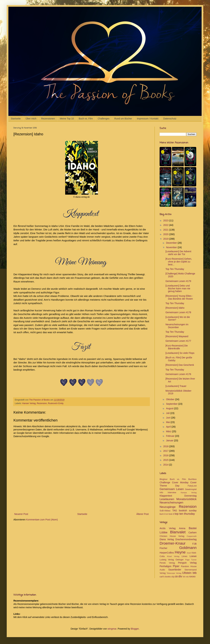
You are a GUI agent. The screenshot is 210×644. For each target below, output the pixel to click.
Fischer (163, 548)
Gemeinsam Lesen (172, 489)
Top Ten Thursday (175, 269)
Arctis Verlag (168, 528)
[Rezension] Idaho (175, 308)
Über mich (31, 119)
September (172, 404)
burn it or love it (167, 514)
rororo (192, 576)
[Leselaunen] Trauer (176, 386)
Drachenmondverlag (186, 539)
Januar (170, 440)
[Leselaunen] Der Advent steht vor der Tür (178, 253)
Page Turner (191, 560)
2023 (166, 220)
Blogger (135, 629)
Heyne (180, 552)
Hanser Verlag (29, 403)
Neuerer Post (21, 514)
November (172, 247)
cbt (176, 576)
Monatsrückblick (186, 499)
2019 (166, 239)
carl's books (165, 577)
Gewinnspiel (191, 489)
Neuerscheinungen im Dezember (177, 326)
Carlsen (193, 532)
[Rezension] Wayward (177, 336)
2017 (166, 451)
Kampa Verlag (189, 493)
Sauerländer (175, 570)
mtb (187, 577)
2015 (166, 460)
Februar (170, 436)
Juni (169, 418)
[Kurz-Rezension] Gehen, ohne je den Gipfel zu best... (179, 262)
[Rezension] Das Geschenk (180, 365)
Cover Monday (180, 482)
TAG (175, 510)
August (170, 408)
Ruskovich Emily (56, 403)
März (169, 431)
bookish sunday (188, 510)
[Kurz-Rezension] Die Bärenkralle (177, 347)
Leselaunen (167, 499)
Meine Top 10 (67, 119)
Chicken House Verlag (172, 536)
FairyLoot (192, 486)
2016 (166, 455)
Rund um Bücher (123, 119)
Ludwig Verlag (167, 560)
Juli (168, 413)
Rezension (42, 403)
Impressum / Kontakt (148, 119)
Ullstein (187, 573)
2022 (166, 225)
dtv (180, 576)
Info (161, 493)
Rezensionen (48, 119)
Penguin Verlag (187, 563)
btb (195, 573)
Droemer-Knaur (173, 543)
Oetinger (180, 560)
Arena (182, 528)
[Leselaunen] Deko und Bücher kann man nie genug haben (178, 288)
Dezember (172, 243)
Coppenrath (192, 536)
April (169, 427)
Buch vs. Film (86, 119)
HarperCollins (167, 553)
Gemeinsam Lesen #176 (178, 374)
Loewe (193, 556)
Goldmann (188, 548)
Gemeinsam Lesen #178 (178, 312)
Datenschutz (170, 119)
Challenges (104, 119)
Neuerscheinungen (171, 503)
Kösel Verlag (173, 556)
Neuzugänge (168, 507)
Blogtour (164, 479)
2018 (166, 446)
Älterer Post (143, 514)
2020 (166, 234)
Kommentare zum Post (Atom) (42, 520)
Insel (189, 553)
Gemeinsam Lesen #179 (178, 281)
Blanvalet (178, 532)
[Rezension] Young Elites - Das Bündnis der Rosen (179, 297)
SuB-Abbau (165, 511)
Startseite (16, 119)
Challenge (165, 482)
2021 (166, 230)
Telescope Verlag (174, 573)
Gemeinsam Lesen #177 (178, 341)
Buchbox (192, 479)
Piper (176, 566)
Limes (184, 556)
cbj (173, 577)
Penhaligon (165, 566)
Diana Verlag (167, 539)
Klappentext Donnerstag (178, 496)
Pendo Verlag (167, 563)
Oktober (171, 399)
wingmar (112, 629)
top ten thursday (185, 514)
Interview (172, 493)
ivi (184, 577)
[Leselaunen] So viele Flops (180, 353)
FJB (194, 544)
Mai (168, 422)
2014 (166, 465)
